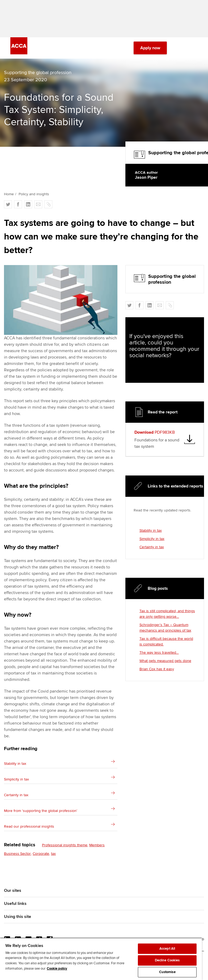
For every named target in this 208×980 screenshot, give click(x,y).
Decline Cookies (167, 960)
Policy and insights (34, 194)
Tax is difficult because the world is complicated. (166, 641)
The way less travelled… (159, 652)
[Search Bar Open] (180, 48)
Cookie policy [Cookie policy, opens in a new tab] (57, 969)
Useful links (15, 904)
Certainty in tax (152, 547)
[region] (101, 959)
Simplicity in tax (152, 539)
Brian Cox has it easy (157, 669)
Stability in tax (151, 530)
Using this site (18, 917)
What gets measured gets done (165, 661)
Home (9, 194)
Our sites (13, 890)
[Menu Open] (194, 48)
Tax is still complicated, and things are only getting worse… (167, 614)
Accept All (167, 949)
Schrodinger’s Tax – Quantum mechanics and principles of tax (165, 628)
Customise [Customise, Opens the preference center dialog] (167, 972)
